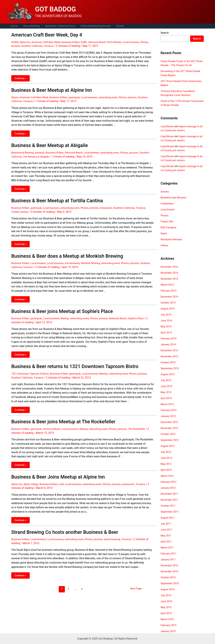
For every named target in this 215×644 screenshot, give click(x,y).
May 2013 (166, 392)
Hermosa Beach (102, 41)
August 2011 (168, 518)
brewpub (42, 150)
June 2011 (167, 530)
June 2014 (167, 321)
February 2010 (169, 625)
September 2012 (170, 440)
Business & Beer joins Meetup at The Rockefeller (58, 416)
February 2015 (169, 291)
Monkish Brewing (95, 259)
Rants (164, 233)
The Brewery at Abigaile (49, 154)
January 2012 (169, 488)
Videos (165, 245)
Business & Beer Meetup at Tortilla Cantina (52, 198)
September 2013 (170, 368)
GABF (88, 41)
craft (64, 477)
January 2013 (169, 416)
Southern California (43, 45)
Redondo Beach (125, 314)
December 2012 (170, 422)
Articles (165, 192)
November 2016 (170, 273)
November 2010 (170, 571)
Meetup (68, 314)
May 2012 (166, 464)
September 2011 (170, 512)
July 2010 (166, 595)
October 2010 (169, 577)
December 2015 (170, 279)
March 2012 (168, 476)
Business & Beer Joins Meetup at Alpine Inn (53, 471)
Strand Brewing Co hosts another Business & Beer (59, 525)
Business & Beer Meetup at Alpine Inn (47, 89)
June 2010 (167, 601)
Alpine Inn (26, 41)
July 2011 (166, 524)
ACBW (15, 41)
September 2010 (170, 583)
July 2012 (166, 452)
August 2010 (168, 589)
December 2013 (170, 350)
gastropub (78, 96)
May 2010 (166, 607)
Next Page (137, 582)
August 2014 (168, 309)
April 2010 (167, 613)
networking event (114, 96)
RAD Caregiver (169, 227)
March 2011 (168, 548)
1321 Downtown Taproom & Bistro (31, 368)
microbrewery (76, 259)
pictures (26, 45)
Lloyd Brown (168, 126)
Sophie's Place (144, 314)
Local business (138, 41)
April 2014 (167, 332)
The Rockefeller (144, 423)
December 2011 (170, 494)
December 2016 (170, 267)
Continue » (21, 78)
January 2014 (169, 344)
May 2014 (166, 326)
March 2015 (168, 285)
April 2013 (167, 398)
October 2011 (169, 506)
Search (165, 33)
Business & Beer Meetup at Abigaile (46, 144)
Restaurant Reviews (172, 239)
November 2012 (170, 428)
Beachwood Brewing (23, 150)
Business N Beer (74, 41)
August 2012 (168, 446)
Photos (16, 45)
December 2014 (170, 297)
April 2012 (167, 470)
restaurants (112, 205)
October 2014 (169, 303)
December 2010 (170, 565)
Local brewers (97, 150)
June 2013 (167, 386)
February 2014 (169, 338)
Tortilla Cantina (32, 209)
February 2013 (169, 410)
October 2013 (169, 362)
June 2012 (167, 458)
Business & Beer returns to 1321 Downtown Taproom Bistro (68, 362)
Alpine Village (32, 477)
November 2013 (170, 356)
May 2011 (166, 536)
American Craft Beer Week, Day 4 (43, 35)
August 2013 (168, 374)
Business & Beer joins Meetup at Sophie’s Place (57, 307)
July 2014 (166, 315)
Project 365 (167, 221)
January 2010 (169, 631)
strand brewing (119, 532)
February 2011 (169, 553)
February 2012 (169, 482)
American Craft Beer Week (48, 41)
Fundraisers (167, 204)
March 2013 (168, 404)
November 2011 (170, 500)
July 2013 (166, 380)
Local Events (168, 209)
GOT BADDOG (55, 9)
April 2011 (167, 542)
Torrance (61, 45)
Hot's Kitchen (120, 41)
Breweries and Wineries (174, 198)
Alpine (15, 96)
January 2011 (169, 559)
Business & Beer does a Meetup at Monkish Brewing (61, 253)
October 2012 (169, 434)
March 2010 (168, 619)
